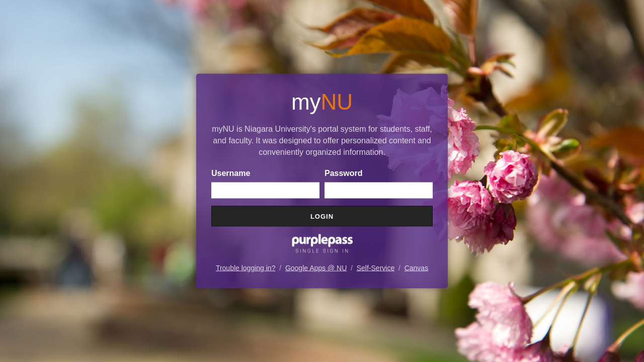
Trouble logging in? (246, 268)
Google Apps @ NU (316, 268)
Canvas (416, 268)
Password (344, 173)
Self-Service (376, 268)
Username (231, 173)
